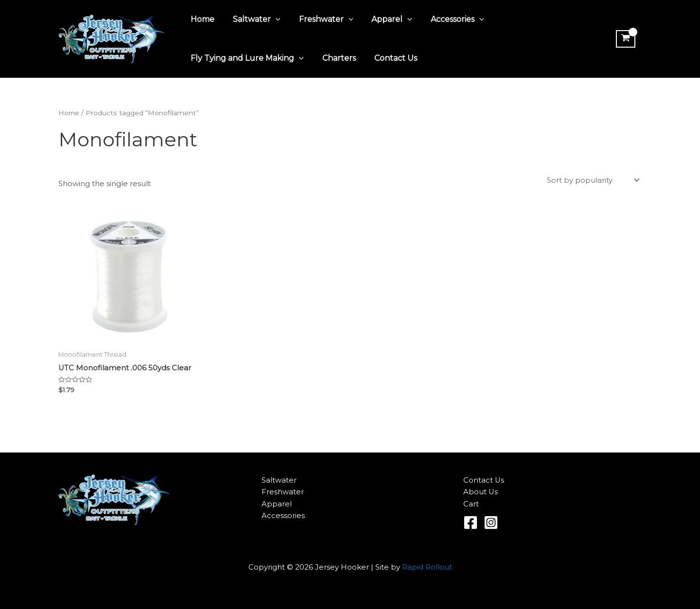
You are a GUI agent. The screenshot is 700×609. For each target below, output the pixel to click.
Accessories (444, 19)
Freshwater (319, 19)
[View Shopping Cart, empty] (624, 39)
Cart (471, 504)
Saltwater (252, 19)
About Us (481, 492)
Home (201, 19)
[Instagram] (491, 522)
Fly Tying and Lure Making (246, 58)
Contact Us (388, 58)
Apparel (382, 19)
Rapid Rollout (427, 567)
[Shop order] (592, 181)
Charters (335, 58)
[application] (271, 19)
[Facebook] (471, 522)
